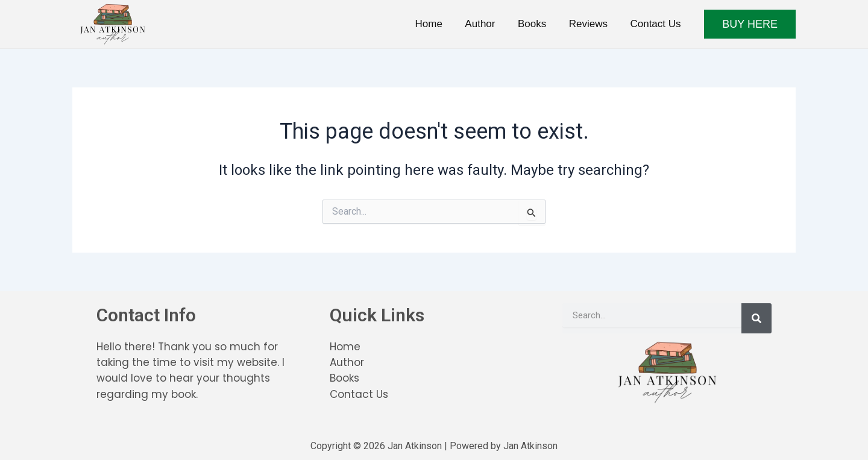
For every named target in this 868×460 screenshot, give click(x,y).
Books (537, 24)
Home (438, 24)
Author (488, 24)
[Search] (756, 318)
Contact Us (656, 24)
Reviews (591, 24)
